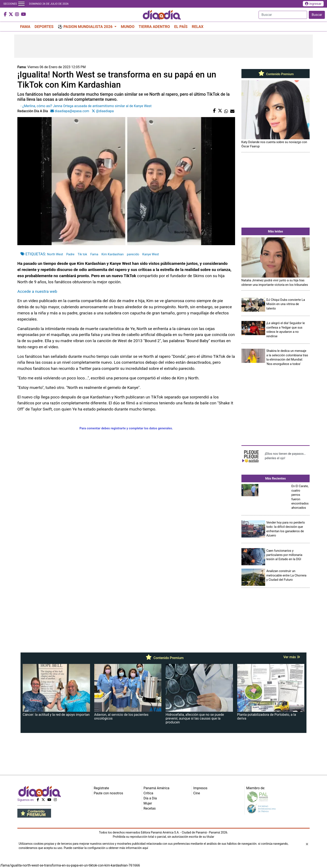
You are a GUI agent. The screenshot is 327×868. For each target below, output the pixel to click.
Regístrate (101, 788)
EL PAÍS (181, 27)
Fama (94, 254)
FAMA (25, 27)
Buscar (317, 15)
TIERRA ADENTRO (154, 27)
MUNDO (127, 27)
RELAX (197, 27)
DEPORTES (44, 27)
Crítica (148, 793)
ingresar (313, 4)
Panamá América (157, 788)
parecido (133, 254)
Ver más (292, 657)
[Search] (283, 15)
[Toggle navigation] (21, 4)
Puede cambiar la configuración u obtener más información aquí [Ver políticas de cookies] (106, 848)
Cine (197, 793)
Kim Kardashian (113, 254)
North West (55, 254)
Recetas (150, 808)
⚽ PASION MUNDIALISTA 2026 (86, 27)
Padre (70, 254)
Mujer (148, 803)
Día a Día (150, 798)
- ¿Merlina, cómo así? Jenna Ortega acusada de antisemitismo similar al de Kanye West (86, 106)
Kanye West (151, 254)
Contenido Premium (276, 74)
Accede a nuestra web (37, 291)
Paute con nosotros (109, 793)
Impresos (200, 788)
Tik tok (82, 254)
